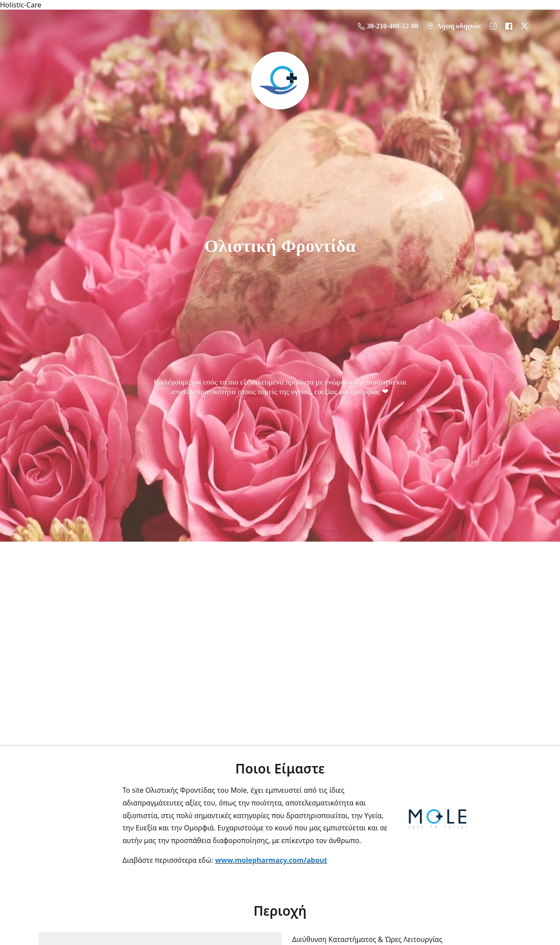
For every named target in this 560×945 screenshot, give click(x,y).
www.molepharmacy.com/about (271, 860)
